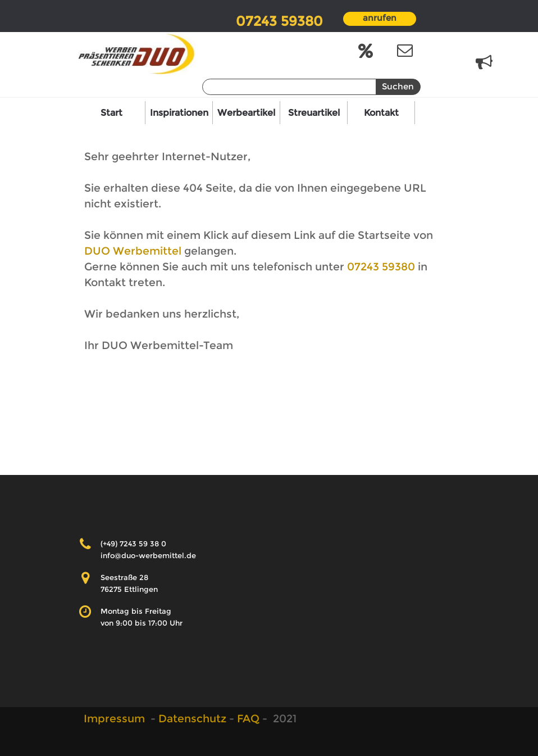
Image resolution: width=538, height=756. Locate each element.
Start (111, 113)
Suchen (398, 87)
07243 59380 (381, 267)
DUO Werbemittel (134, 251)
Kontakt (381, 113)
